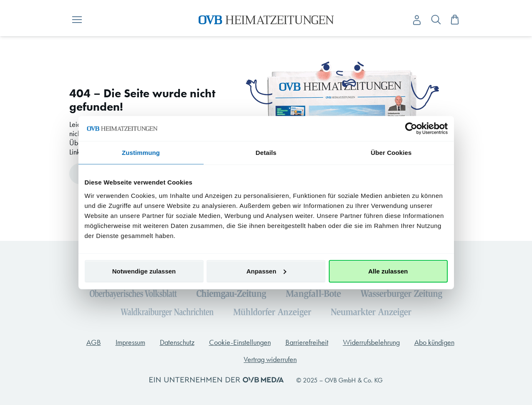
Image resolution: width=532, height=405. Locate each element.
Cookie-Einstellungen (240, 342)
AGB (94, 342)
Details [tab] (266, 153)
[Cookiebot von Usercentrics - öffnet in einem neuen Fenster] (411, 129)
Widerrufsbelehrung (371, 342)
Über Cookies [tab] (391, 153)
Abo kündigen (434, 342)
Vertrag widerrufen (270, 359)
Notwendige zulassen (144, 271)
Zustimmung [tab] (141, 153)
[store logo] (266, 20)
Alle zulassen (388, 271)
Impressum (130, 342)
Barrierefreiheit (307, 342)
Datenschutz (177, 342)
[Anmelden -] (417, 20)
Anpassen (266, 271)
